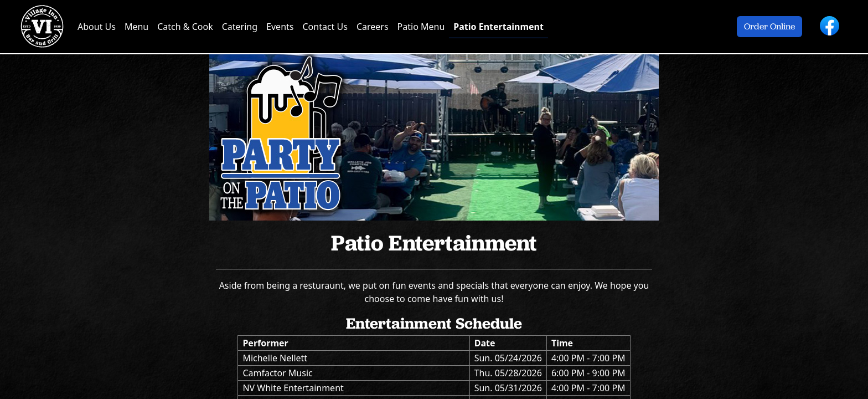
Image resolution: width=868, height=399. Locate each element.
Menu (136, 27)
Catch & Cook (185, 27)
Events (280, 27)
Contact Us (325, 27)
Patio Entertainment (498, 27)
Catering (240, 27)
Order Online (769, 26)
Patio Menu (421, 27)
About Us (97, 27)
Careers (373, 27)
